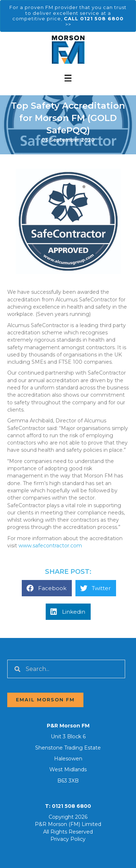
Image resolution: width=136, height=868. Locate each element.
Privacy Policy (68, 839)
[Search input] (66, 669)
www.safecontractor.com (50, 546)
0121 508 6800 (71, 806)
